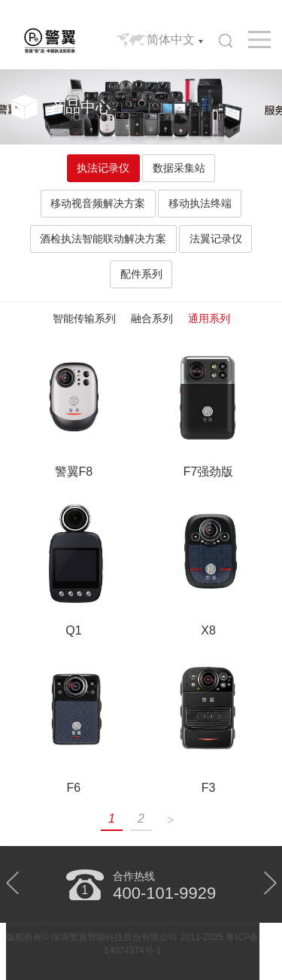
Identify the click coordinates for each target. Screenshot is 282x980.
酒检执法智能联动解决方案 (103, 239)
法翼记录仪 (216, 239)
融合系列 (152, 318)
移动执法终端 (200, 203)
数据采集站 (179, 168)
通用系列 (209, 318)
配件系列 (141, 274)
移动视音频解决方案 (98, 203)
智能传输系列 (84, 318)
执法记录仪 (103, 168)
